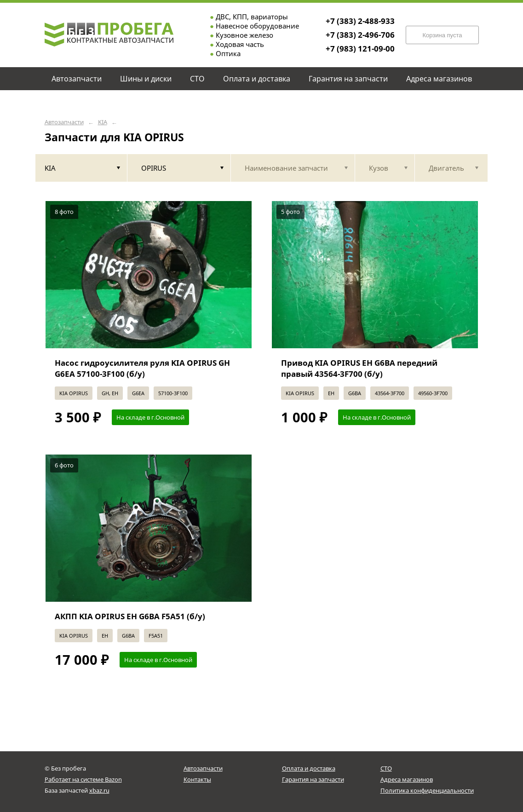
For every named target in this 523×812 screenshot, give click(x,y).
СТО (386, 768)
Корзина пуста (442, 35)
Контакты (197, 779)
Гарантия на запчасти (313, 779)
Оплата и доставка (309, 768)
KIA (103, 122)
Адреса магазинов (407, 779)
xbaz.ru (99, 790)
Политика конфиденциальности (427, 790)
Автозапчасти (64, 122)
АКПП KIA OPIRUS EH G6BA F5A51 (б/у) (130, 616)
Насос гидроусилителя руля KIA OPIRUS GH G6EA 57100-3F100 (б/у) (142, 368)
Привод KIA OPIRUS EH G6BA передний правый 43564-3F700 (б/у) (359, 368)
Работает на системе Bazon (83, 779)
